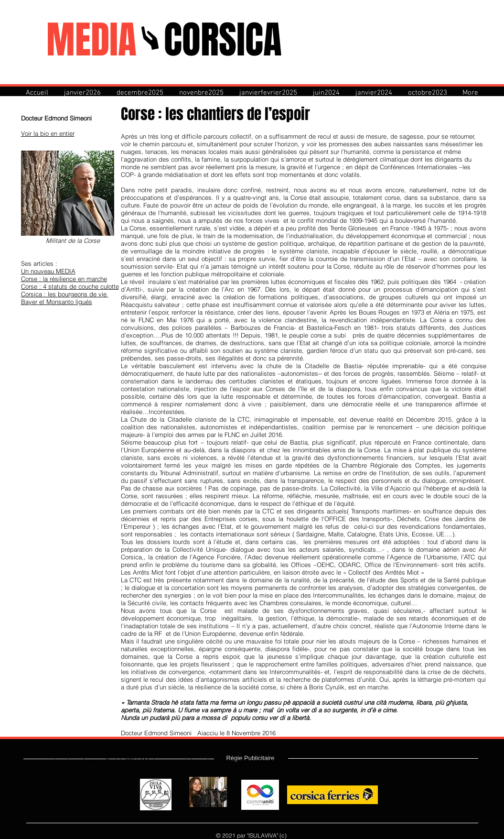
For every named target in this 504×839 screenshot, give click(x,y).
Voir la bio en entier (48, 133)
